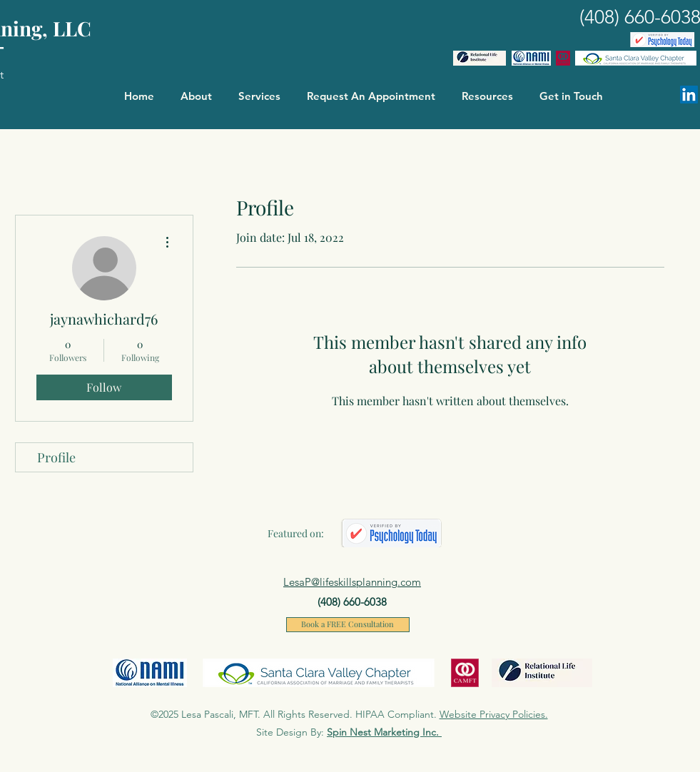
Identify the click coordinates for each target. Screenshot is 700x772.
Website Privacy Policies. (494, 714)
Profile (56, 457)
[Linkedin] (689, 95)
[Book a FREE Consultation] (348, 625)
